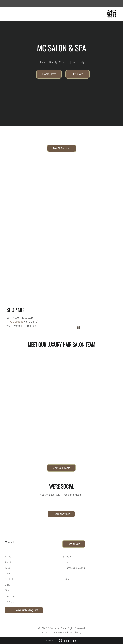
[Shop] (8, 590)
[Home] (8, 557)
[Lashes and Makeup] (75, 568)
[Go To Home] (112, 14)
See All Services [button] (62, 148)
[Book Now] (10, 596)
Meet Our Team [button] (61, 468)
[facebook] (5, 3)
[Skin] (67, 579)
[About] (8, 562)
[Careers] (9, 573)
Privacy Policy (74, 632)
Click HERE (16, 322)
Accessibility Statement (54, 632)
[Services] (67, 557)
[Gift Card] (10, 602)
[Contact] (9, 579)
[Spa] (67, 573)
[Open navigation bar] (5, 14)
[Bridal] (8, 585)
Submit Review (61, 514)
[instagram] (8, 3)
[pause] (79, 328)
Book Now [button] (49, 74)
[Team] (8, 568)
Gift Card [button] (78, 74)
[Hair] (67, 562)
